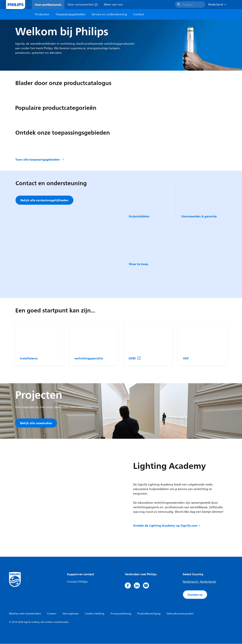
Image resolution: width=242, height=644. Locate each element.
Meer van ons (113, 5)
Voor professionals (48, 5)
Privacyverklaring (121, 614)
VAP (186, 358)
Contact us (195, 595)
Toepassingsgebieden (70, 14)
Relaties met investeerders (25, 614)
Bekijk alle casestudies (36, 423)
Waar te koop (138, 264)
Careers (52, 614)
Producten (42, 14)
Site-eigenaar (71, 614)
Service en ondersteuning (109, 14)
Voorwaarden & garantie (199, 216)
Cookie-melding (95, 614)
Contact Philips (77, 582)
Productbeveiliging (149, 614)
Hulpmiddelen (139, 216)
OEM (135, 358)
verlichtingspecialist (89, 358)
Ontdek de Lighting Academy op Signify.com (167, 526)
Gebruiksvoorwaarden (180, 614)
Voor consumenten (83, 5)
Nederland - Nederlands (199, 582)
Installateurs (29, 358)
